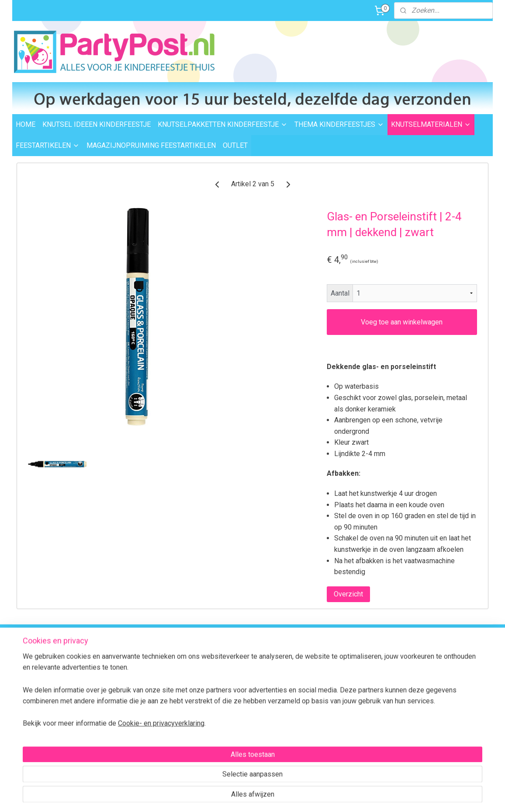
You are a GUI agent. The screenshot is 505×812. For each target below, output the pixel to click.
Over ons (125, 732)
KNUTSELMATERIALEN (431, 124)
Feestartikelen (228, 693)
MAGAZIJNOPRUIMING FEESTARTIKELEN (151, 145)
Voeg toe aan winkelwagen (402, 322)
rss (236, 796)
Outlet (217, 703)
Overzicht (348, 594)
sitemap (219, 796)
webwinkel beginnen (268, 796)
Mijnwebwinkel (341, 796)
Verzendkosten (134, 663)
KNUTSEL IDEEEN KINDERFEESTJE (97, 124)
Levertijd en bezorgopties (148, 673)
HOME (26, 124)
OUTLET (235, 145)
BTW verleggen (134, 722)
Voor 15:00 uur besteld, (337, 647)
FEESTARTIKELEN (48, 145)
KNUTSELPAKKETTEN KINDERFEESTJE (223, 124)
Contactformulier (444, 714)
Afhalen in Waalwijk (140, 683)
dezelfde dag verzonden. (339, 656)
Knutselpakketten (233, 673)
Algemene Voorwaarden (147, 742)
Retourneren (130, 703)
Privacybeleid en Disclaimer (150, 752)
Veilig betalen (131, 693)
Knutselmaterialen (234, 683)
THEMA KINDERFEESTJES (339, 124)
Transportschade (136, 712)
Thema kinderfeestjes (239, 663)
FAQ (214, 722)
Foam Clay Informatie (239, 712)
